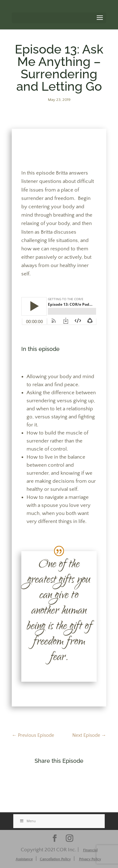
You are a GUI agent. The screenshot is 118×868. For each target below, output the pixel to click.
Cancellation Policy (55, 859)
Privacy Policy (90, 859)
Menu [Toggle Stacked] (28, 821)
